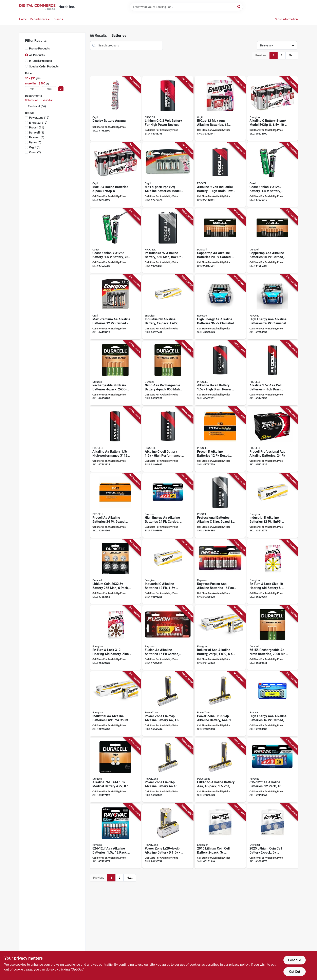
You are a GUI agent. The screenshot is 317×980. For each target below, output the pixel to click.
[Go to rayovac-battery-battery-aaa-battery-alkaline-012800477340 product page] (115, 836)
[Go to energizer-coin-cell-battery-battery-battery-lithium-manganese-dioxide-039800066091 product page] (220, 836)
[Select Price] (61, 89)
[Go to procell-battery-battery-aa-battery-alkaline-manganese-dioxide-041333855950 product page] (115, 505)
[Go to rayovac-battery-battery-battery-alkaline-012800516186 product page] (273, 307)
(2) (35, 152)
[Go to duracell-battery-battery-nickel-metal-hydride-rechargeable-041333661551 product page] (115, 373)
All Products (37, 55)
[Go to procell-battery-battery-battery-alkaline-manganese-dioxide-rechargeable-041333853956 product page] (220, 439)
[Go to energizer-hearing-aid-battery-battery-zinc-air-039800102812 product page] (273, 571)
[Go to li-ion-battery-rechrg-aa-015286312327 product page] (273, 175)
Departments (39, 19)
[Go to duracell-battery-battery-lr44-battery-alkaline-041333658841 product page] (115, 770)
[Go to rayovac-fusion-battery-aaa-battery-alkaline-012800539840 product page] (220, 571)
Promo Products (39, 48)
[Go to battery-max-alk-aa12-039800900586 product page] (115, 307)
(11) (37, 127)
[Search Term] (186, 7)
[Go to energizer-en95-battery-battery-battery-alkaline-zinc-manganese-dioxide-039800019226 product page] (273, 505)
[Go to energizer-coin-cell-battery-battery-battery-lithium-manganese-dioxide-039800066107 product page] (273, 836)
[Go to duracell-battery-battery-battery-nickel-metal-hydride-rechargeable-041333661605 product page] (168, 373)
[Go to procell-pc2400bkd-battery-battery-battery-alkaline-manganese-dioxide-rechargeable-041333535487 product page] (273, 439)
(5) (35, 142)
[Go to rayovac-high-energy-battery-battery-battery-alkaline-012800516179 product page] (220, 307)
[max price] (49, 89)
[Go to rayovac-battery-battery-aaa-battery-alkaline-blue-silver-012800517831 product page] (273, 704)
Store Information (286, 19)
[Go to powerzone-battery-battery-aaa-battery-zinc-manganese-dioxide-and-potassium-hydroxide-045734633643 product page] (220, 704)
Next (292, 55)
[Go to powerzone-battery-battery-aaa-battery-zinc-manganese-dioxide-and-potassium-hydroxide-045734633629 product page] (220, 770)
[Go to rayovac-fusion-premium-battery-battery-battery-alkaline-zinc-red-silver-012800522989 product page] (168, 638)
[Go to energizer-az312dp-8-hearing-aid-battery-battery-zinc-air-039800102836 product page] (115, 638)
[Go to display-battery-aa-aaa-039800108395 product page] (115, 109)
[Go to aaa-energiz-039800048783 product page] (220, 109)
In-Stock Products (40, 61)
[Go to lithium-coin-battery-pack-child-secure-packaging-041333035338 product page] (115, 571)
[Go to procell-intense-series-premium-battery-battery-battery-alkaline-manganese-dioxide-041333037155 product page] (273, 373)
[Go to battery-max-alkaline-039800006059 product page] (273, 109)
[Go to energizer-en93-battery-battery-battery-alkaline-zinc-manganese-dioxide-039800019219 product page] (168, 571)
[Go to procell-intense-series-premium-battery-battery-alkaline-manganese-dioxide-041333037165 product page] (220, 175)
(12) (38, 123)
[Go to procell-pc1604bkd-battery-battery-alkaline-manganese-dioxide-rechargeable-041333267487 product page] (168, 241)
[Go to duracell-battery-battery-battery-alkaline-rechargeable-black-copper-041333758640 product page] (220, 241)
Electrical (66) (37, 106)
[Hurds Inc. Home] (37, 7)
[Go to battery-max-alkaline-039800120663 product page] (168, 175)
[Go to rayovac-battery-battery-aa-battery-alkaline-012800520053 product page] (168, 505)
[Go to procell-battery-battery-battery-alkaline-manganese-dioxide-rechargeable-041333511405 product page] (220, 505)
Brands (58, 19)
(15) (39, 118)
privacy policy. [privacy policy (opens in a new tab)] (239, 965)
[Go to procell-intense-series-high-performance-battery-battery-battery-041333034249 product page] (220, 373)
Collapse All (32, 100)
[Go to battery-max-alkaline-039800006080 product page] (115, 175)
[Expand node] (26, 106)
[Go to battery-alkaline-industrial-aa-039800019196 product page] (115, 704)
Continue (294, 960)
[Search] (239, 7)
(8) (37, 132)
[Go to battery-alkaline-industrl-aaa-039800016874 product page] (220, 638)
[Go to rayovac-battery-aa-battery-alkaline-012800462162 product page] (273, 770)
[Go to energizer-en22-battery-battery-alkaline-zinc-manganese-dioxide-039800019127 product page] (168, 307)
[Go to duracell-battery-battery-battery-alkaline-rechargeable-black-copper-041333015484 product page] (273, 241)
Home (23, 19)
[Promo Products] (26, 48)
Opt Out (295, 972)
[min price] (32, 89)
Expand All (47, 100)
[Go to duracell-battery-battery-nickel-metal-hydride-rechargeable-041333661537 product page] (273, 638)
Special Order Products (44, 66)
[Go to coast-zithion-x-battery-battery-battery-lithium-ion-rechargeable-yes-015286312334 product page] (115, 241)
